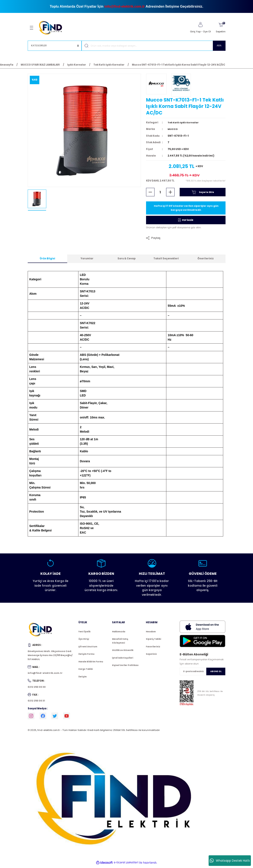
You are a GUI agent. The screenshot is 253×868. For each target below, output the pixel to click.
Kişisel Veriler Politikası (125, 667)
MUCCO (173, 131)
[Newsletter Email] (202, 673)
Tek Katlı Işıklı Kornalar (183, 124)
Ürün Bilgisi (47, 260)
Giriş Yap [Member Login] (195, 32)
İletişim (83, 679)
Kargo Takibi (86, 671)
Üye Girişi (84, 641)
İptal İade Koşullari (123, 660)
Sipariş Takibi (153, 641)
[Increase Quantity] (170, 194)
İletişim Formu (86, 656)
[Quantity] (160, 194)
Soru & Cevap (126, 260)
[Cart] (221, 28)
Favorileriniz (153, 649)
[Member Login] (200, 25)
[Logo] (53, 28)
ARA (219, 45)
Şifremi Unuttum (88, 649)
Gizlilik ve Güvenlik (123, 652)
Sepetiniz (151, 656)
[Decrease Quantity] (150, 194)
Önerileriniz (206, 260)
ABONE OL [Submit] (216, 673)
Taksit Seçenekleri (166, 260)
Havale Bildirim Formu (91, 664)
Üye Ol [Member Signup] (207, 32)
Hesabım (151, 633)
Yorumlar (87, 260)
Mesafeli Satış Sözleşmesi (120, 643)
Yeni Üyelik (84, 633)
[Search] (154, 46)
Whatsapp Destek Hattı (230, 861)
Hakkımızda (119, 633)
